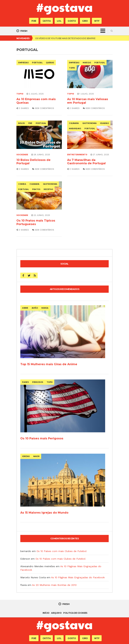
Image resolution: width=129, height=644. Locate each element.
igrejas (26, 456)
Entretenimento (77, 155)
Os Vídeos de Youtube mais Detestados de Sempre (65, 38)
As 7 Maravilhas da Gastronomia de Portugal (86, 162)
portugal (37, 63)
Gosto (72, 21)
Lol (59, 21)
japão (35, 308)
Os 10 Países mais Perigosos (42, 438)
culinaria (74, 123)
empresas (23, 63)
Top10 (20, 94)
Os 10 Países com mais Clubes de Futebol (62, 551)
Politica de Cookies (75, 613)
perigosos (38, 382)
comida (22, 184)
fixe (30, 123)
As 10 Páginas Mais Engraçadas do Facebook (78, 577)
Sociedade (22, 155)
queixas (50, 63)
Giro (85, 21)
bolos (21, 123)
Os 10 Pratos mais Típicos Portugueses (36, 222)
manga (45, 308)
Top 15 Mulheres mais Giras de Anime (49, 364)
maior (36, 456)
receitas (48, 189)
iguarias (104, 123)
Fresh (22, 31)
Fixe (34, 21)
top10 (72, 68)
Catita (47, 21)
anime (25, 308)
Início (46, 613)
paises (25, 382)
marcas (87, 63)
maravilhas (75, 129)
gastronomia (90, 123)
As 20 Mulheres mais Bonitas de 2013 (54, 585)
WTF (97, 21)
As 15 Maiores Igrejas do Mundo (44, 513)
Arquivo (56, 613)
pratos (36, 189)
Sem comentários (43, 108)
